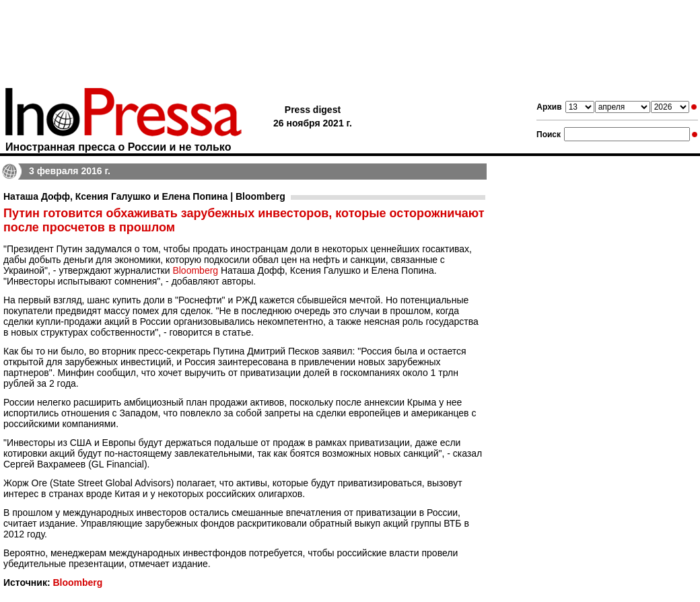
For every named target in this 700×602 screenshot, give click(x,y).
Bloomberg (195, 270)
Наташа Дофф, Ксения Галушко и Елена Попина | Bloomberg (144, 196)
